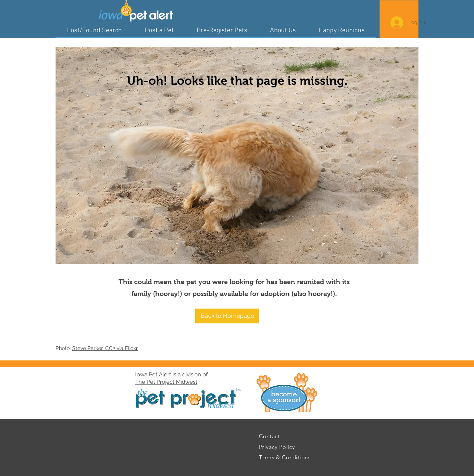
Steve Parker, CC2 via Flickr (105, 348)
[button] (227, 316)
